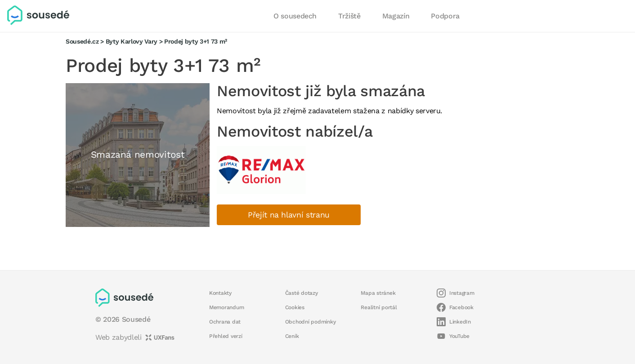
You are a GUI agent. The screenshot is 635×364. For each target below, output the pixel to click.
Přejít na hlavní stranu (289, 215)
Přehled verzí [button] (226, 336)
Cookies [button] (295, 307)
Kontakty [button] (220, 293)
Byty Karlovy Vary (132, 41)
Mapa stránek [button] (378, 293)
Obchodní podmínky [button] (311, 322)
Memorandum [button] (226, 307)
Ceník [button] (292, 336)
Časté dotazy (302, 293)
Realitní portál (379, 307)
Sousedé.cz (82, 41)
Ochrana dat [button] (225, 322)
